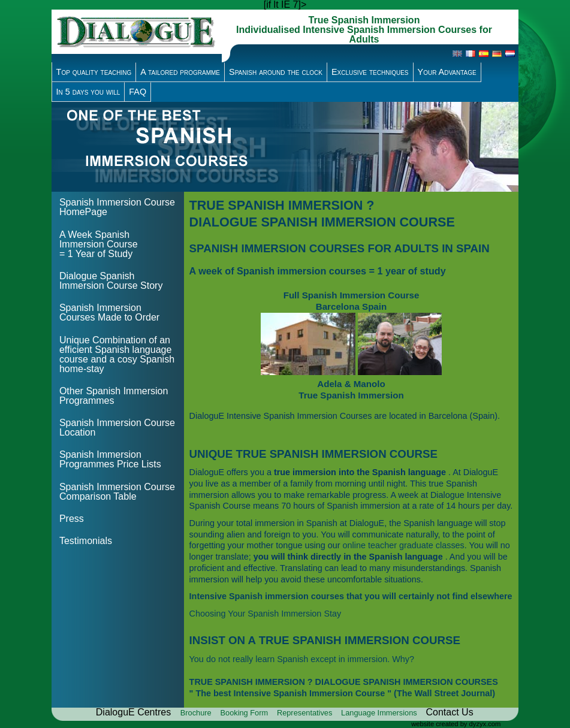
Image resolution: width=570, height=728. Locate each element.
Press (72, 519)
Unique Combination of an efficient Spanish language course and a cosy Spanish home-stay (117, 354)
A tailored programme (180, 72)
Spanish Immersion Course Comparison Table (117, 492)
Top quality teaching (94, 72)
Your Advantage (447, 72)
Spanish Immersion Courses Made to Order (109, 312)
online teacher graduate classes (404, 545)
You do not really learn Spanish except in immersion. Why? (302, 659)
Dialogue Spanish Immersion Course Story (111, 281)
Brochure (197, 713)
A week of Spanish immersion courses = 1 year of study (318, 271)
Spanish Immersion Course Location (117, 428)
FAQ (138, 92)
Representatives (306, 713)
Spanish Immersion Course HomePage (117, 207)
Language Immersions (380, 713)
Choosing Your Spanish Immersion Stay (266, 614)
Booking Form (245, 713)
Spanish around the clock (276, 72)
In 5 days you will (88, 92)
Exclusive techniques (370, 72)
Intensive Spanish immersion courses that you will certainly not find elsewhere (351, 596)
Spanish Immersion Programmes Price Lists (110, 459)
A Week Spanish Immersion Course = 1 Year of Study (99, 244)
